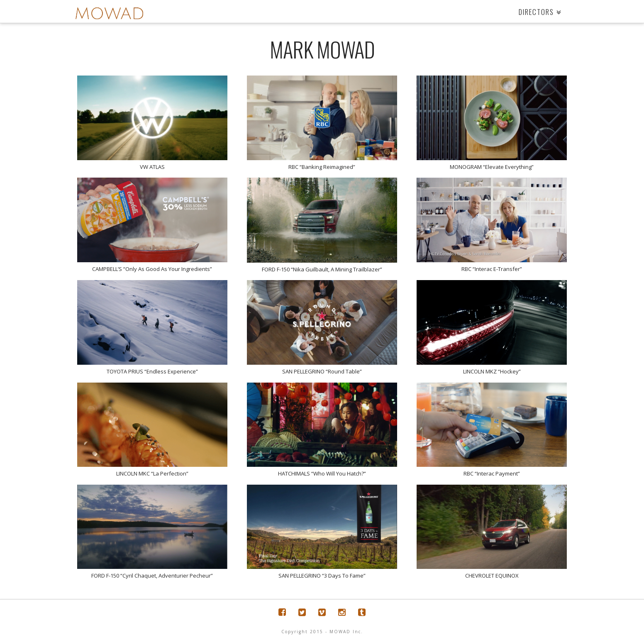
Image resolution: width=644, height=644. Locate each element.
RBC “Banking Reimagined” (322, 167)
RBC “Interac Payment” (492, 473)
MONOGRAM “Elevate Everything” (492, 167)
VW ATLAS (152, 167)
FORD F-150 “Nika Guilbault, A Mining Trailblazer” (322, 269)
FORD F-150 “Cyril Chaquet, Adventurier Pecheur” (152, 576)
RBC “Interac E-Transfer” (492, 269)
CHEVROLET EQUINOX (492, 576)
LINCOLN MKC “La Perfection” (152, 473)
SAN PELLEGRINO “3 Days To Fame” (322, 576)
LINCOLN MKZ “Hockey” (492, 371)
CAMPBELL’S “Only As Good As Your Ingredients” (152, 269)
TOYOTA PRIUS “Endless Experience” (152, 371)
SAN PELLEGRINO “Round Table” (322, 371)
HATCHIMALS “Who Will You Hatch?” (322, 473)
